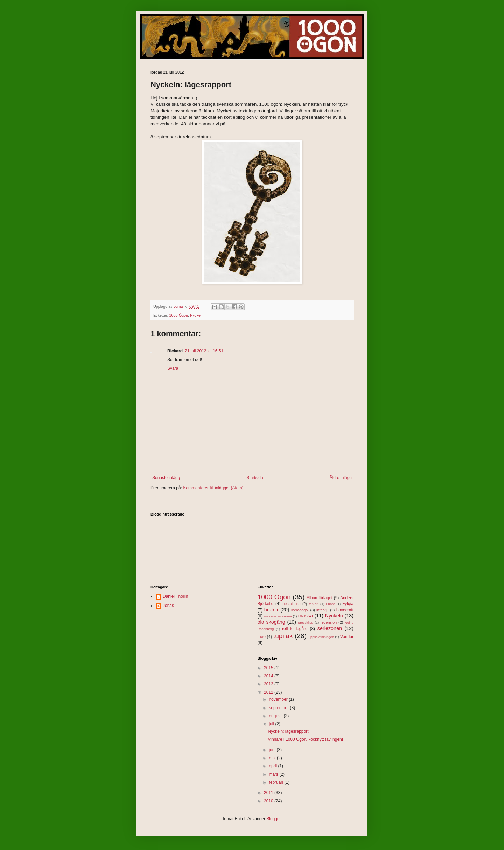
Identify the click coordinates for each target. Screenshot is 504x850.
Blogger (274, 819)
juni (273, 750)
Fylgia (348, 604)
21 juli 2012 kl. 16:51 (204, 351)
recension (329, 622)
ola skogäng (271, 622)
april (273, 766)
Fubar (331, 604)
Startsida (255, 478)
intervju (323, 610)
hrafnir (271, 610)
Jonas (168, 606)
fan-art (314, 604)
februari (276, 782)
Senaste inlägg (166, 478)
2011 (269, 793)
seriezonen (330, 628)
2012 (269, 692)
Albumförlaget (320, 598)
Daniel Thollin (176, 596)
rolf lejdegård (295, 629)
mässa (306, 616)
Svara (173, 368)
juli (272, 724)
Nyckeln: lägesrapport (288, 731)
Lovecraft (345, 610)
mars (274, 774)
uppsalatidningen (321, 637)
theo (262, 637)
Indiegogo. (300, 610)
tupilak (283, 636)
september (279, 708)
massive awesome (278, 616)
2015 (269, 668)
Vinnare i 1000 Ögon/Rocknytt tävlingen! (305, 739)
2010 (269, 801)
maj (273, 758)
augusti (276, 716)
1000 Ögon (179, 315)
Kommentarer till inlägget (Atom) (213, 488)
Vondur (347, 637)
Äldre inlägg (341, 478)
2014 (269, 676)
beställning (292, 604)
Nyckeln (197, 315)
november (279, 699)
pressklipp (306, 623)
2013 (269, 684)
